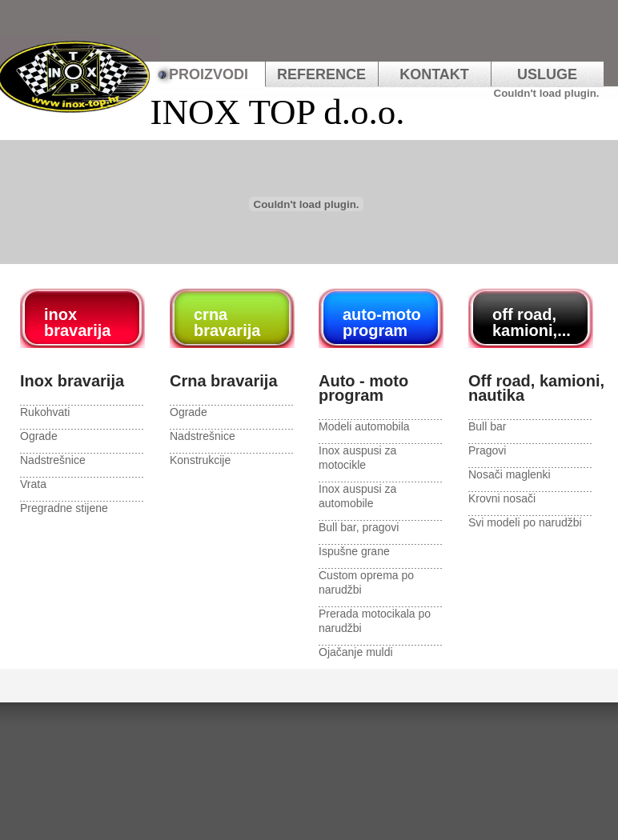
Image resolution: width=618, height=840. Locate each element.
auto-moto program (382, 322)
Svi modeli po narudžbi (525, 522)
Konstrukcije (200, 460)
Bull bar (487, 426)
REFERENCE (321, 74)
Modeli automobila (364, 426)
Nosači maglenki (510, 474)
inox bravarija (77, 322)
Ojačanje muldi (356, 652)
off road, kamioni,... (532, 322)
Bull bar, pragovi (359, 527)
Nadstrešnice (53, 460)
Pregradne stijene (64, 508)
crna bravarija (227, 322)
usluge (547, 74)
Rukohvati (45, 412)
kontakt (434, 74)
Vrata (33, 484)
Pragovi (487, 450)
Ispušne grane (354, 551)
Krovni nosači (502, 498)
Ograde (39, 436)
